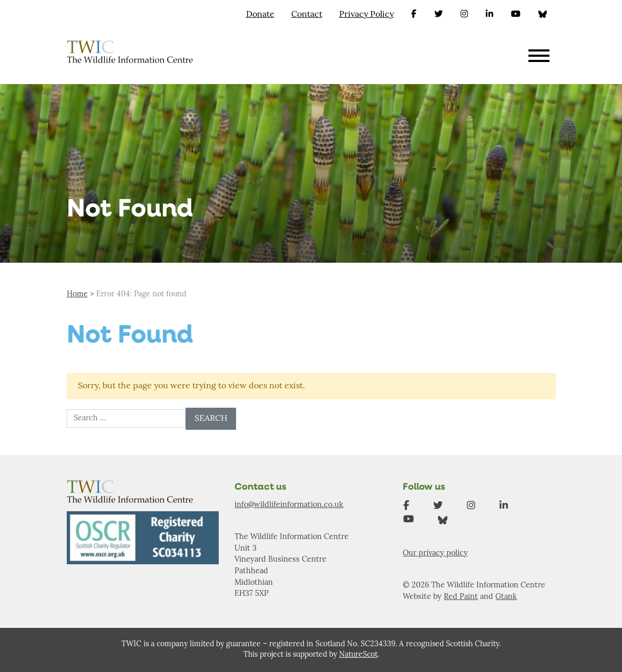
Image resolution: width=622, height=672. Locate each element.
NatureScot (358, 655)
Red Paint (461, 597)
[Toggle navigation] (539, 57)
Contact (307, 15)
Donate (260, 15)
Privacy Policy (366, 15)
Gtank (506, 597)
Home (77, 294)
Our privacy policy (435, 554)
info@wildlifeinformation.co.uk (289, 505)
